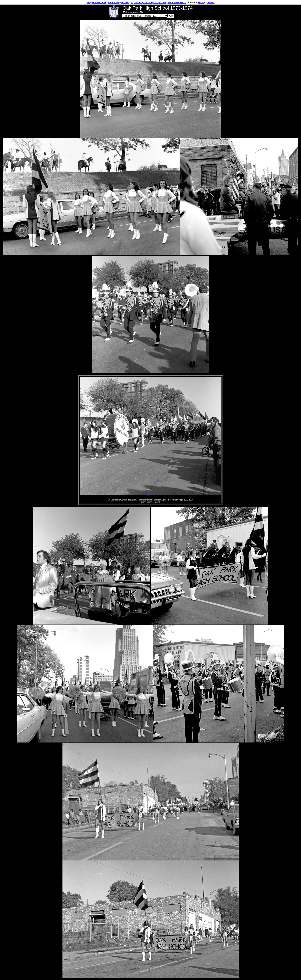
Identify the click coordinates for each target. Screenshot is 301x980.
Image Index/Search (177, 2)
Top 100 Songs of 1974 (141, 2)
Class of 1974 (160, 2)
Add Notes (151, 495)
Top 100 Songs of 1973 (118, 2)
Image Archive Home (97, 2)
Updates (211, 2)
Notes (201, 2)
